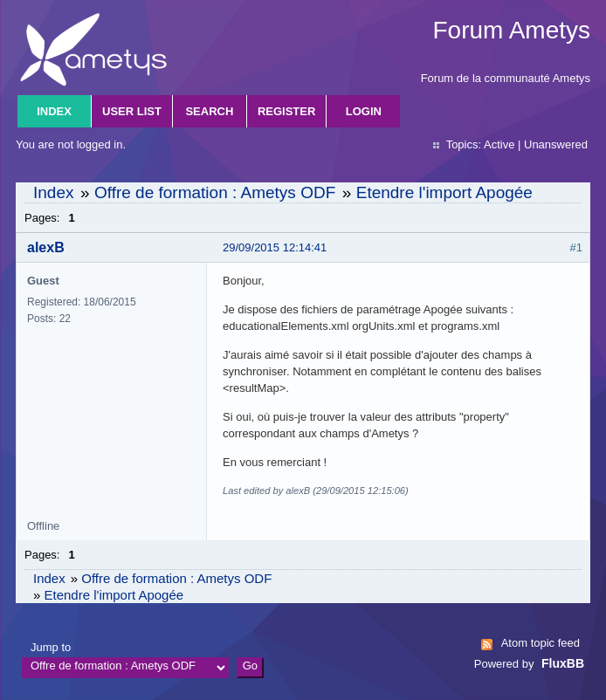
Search (209, 111)
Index (54, 111)
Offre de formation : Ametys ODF (215, 192)
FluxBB (563, 663)
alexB (46, 247)
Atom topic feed (541, 643)
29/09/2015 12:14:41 (275, 247)
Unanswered (556, 144)
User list (132, 111)
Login (364, 111)
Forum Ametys (512, 30)
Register (286, 111)
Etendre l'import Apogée (444, 192)
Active (499, 144)
